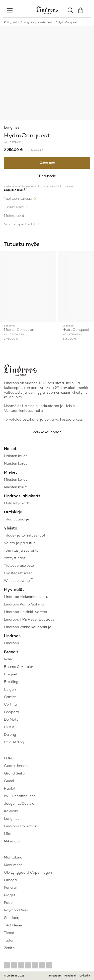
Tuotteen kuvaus (18, 198)
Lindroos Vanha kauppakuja (28, 627)
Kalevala (11, 811)
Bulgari (10, 689)
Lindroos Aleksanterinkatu (26, 597)
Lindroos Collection (21, 826)
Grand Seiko (15, 773)
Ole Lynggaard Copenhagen (28, 872)
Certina (10, 704)
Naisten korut (15, 463)
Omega (10, 880)
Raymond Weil (16, 910)
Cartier (10, 697)
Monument (13, 865)
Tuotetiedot (14, 207)
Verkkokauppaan (47, 432)
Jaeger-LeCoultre (19, 803)
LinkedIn (85, 976)
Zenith (9, 948)
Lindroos (11, 643)
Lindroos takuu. (14, 190)
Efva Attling (14, 742)
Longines (28, 22)
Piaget (10, 895)
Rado (8, 903)
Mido (8, 834)
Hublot (10, 788)
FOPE (9, 758)
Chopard (12, 712)
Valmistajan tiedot (20, 224)
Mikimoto (12, 841)
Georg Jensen (16, 766)
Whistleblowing (17, 581)
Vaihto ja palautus (20, 543)
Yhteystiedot (15, 558)
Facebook (70, 976)
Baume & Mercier (19, 667)
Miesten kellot (46, 22)
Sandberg (12, 918)
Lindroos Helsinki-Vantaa (26, 612)
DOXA (9, 727)
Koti (7, 22)
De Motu (11, 719)
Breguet (11, 674)
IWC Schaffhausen (20, 796)
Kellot (16, 22)
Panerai (10, 887)
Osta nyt (47, 163)
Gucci (9, 781)
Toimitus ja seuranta (21, 550)
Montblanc (13, 857)
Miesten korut (15, 487)
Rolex (8, 659)
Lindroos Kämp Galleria (24, 604)
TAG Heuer (13, 925)
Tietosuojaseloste (19, 565)
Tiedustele (47, 176)
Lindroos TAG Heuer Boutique (29, 619)
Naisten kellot (16, 456)
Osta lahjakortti (17, 503)
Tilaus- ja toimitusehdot (25, 535)
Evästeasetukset (18, 573)
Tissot (9, 933)
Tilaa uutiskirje (17, 519)
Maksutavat (14, 216)
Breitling (11, 682)
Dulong (10, 734)
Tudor (9, 940)
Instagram (55, 976)
